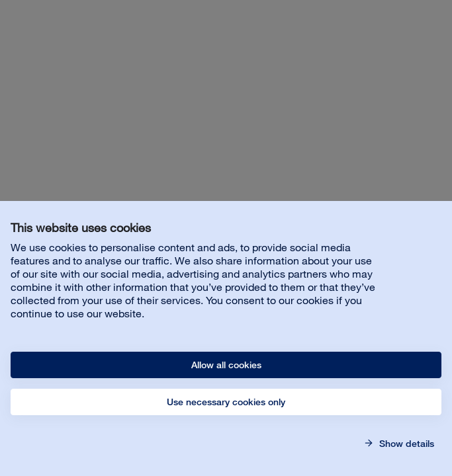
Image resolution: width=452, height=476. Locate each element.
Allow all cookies (226, 365)
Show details (405, 444)
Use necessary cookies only (226, 402)
